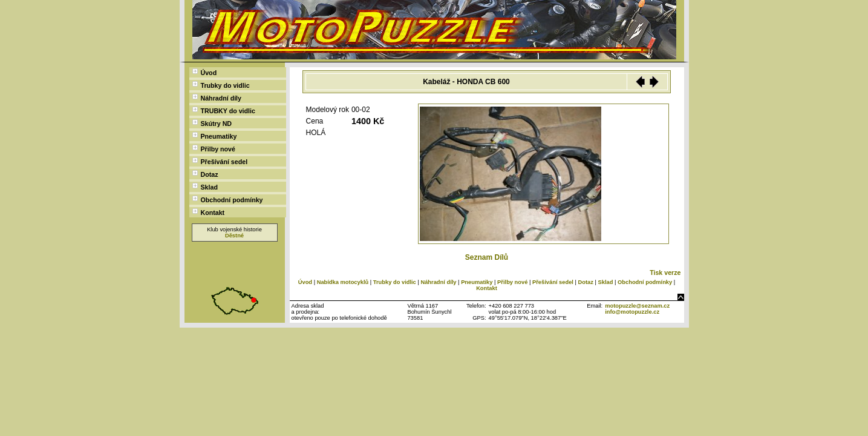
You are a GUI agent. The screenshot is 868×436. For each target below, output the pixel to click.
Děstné (234, 236)
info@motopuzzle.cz (632, 312)
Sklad (205, 187)
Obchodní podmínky (228, 200)
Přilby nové (214, 149)
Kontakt (209, 212)
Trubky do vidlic (221, 85)
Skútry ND (212, 123)
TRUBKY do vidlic (224, 111)
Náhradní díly (217, 98)
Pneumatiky (215, 136)
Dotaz (205, 174)
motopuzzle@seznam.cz (637, 306)
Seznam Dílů (487, 257)
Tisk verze (665, 272)
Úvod (205, 72)
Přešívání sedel (220, 161)
